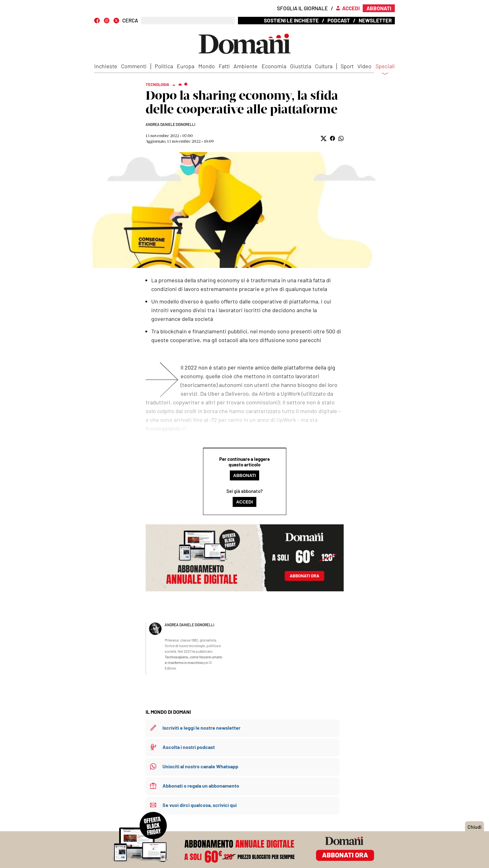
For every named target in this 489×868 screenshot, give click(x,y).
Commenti (134, 66)
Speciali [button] (385, 70)
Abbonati (245, 475)
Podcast (339, 20)
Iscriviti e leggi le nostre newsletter (201, 728)
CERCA (130, 20)
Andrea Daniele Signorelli (170, 124)
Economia (274, 66)
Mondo (207, 66)
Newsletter (375, 20)
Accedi (244, 502)
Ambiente (246, 66)
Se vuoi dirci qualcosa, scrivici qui (200, 805)
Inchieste (106, 66)
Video (364, 66)
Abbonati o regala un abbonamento (201, 786)
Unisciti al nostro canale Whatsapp (200, 766)
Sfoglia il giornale (302, 8)
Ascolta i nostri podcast (189, 747)
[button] (324, 138)
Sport (347, 66)
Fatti (224, 66)
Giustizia (301, 66)
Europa (186, 66)
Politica (164, 66)
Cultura (324, 66)
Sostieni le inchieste (291, 20)
